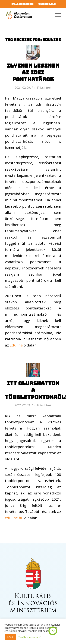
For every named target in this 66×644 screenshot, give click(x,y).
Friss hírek (44, 87)
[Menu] (56, 15)
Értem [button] (10, 637)
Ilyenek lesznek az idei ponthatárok (33, 72)
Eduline (16, 345)
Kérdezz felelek (47, 4)
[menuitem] (23, 4)
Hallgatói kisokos (22, 4)
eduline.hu (14, 518)
